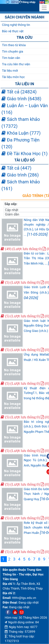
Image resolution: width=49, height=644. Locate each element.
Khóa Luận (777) (21, 133)
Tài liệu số (24, 160)
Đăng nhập (27, 2)
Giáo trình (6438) (21, 99)
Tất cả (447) (16, 168)
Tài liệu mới (10, 71)
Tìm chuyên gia (13, 51)
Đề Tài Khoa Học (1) (24, 154)
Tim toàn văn (11, 58)
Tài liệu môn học (13, 77)
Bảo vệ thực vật (13, 31)
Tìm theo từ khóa (14, 45)
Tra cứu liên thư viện (16, 64)
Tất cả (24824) (19, 92)
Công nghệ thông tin (16, 25)
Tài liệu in (24, 84)
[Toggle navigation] (44, 8)
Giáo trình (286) (20, 175)
